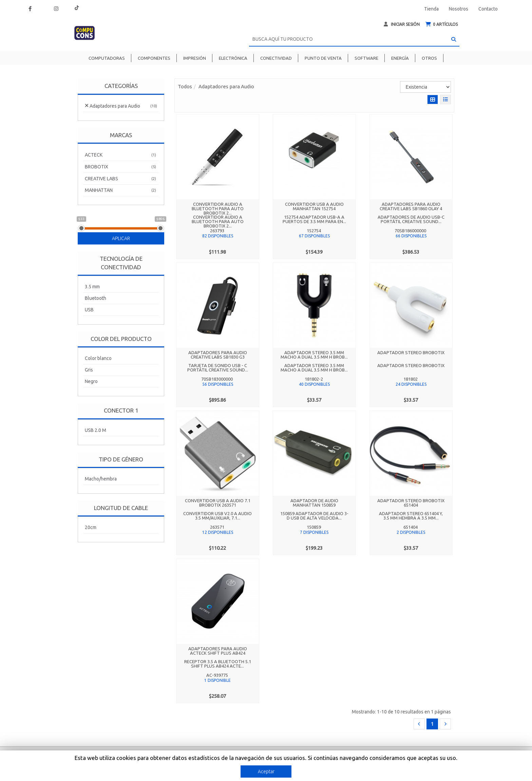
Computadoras (107, 58)
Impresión (195, 58)
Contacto (488, 9)
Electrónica (233, 58)
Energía (400, 58)
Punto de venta (323, 58)
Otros (429, 58)
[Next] (445, 724)
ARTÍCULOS (442, 24)
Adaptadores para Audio (226, 86)
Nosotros (459, 9)
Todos (185, 86)
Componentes (154, 58)
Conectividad (276, 58)
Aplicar (121, 238)
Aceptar (266, 771)
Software (366, 58)
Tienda (431, 9)
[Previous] (419, 724)
